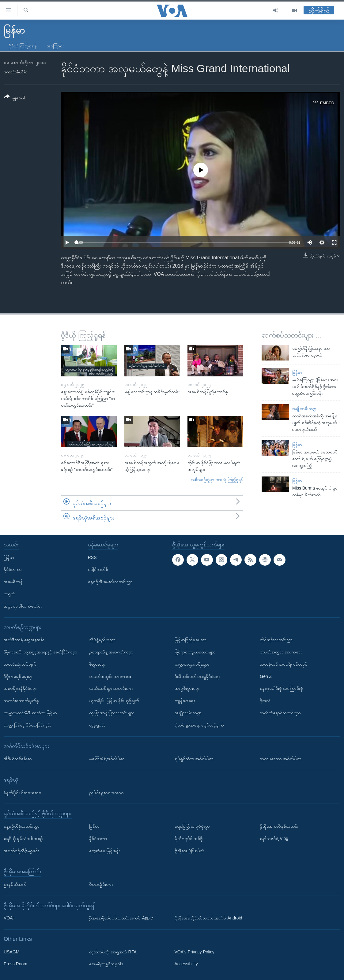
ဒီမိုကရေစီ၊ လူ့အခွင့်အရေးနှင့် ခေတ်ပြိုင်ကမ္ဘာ (40, 652)
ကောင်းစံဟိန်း (15, 72)
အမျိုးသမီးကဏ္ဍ (304, 409)
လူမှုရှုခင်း (97, 725)
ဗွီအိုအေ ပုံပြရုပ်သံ (190, 850)
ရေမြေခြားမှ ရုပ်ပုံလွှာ (192, 826)
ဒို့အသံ (265, 701)
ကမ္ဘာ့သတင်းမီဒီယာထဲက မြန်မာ (30, 713)
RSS (92, 557)
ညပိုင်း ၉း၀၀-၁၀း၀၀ (107, 792)
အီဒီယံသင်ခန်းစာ (18, 759)
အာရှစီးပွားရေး (187, 688)
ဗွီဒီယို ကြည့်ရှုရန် (23, 46)
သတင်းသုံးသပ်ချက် (20, 664)
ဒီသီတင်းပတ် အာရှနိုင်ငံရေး (197, 676)
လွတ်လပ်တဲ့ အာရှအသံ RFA (113, 952)
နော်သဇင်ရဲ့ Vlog (274, 838)
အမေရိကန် (13, 582)
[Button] (14, 98)
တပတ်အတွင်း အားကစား (110, 676)
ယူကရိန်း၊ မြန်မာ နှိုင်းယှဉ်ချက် (114, 701)
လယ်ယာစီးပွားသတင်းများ (111, 688)
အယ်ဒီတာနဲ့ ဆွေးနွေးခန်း (24, 640)
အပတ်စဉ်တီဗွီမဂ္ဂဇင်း (21, 850)
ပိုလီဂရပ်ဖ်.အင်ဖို (189, 838)
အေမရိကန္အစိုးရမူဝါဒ (106, 964)
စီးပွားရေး (97, 664)
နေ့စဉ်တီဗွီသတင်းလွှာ (22, 826)
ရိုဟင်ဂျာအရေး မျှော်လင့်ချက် (199, 725)
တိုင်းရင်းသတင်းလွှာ (276, 640)
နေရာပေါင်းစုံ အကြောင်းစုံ (281, 688)
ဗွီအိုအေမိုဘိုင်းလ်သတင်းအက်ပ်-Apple (121, 918)
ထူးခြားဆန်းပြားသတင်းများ (112, 713)
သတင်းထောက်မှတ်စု (21, 701)
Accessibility (186, 964)
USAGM (11, 952)
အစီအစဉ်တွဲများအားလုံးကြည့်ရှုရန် (217, 480)
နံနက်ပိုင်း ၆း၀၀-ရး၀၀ (23, 792)
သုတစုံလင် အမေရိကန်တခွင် (284, 664)
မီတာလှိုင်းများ (101, 884)
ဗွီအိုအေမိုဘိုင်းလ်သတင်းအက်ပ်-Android (208, 918)
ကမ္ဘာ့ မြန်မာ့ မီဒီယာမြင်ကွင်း (27, 725)
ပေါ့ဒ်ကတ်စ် (98, 569)
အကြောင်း (55, 46)
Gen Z (266, 676)
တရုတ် (9, 594)
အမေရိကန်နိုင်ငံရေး (20, 688)
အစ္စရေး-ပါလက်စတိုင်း (23, 606)
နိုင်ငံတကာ (13, 569)
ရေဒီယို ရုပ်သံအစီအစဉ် (23, 838)
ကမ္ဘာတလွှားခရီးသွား (192, 664)
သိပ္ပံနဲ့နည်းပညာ (102, 640)
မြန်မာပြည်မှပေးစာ (191, 640)
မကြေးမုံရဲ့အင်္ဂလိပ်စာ (107, 759)
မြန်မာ (297, 373)
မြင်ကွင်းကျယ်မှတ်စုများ (195, 652)
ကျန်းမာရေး (185, 701)
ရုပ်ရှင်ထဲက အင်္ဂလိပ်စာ (194, 759)
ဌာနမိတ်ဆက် (15, 884)
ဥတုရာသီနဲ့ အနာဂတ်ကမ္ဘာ (111, 652)
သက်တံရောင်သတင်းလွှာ (280, 713)
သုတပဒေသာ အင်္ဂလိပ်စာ (281, 759)
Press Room (15, 964)
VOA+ (9, 918)
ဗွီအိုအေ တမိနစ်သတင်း (279, 826)
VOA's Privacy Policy (195, 952)
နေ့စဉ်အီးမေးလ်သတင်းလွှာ (110, 582)
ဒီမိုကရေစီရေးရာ (18, 676)
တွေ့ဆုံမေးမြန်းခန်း (104, 850)
